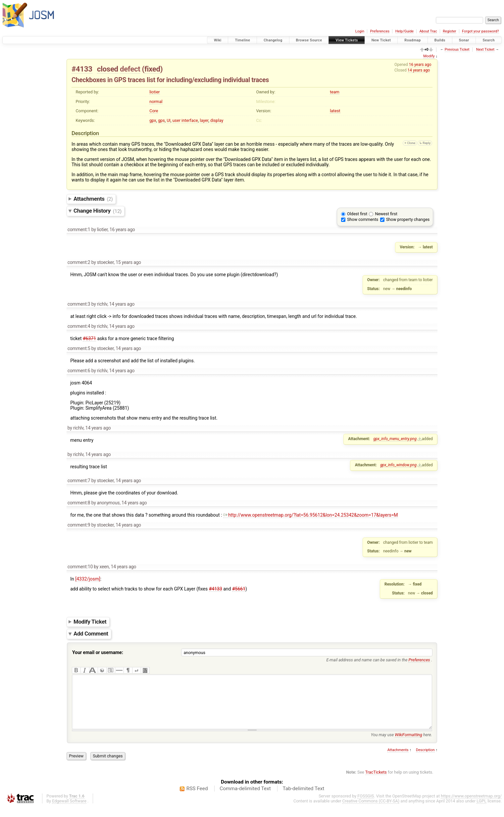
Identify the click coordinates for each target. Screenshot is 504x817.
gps (161, 120)
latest (335, 111)
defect (130, 69)
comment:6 (79, 371)
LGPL (481, 811)
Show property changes (408, 219)
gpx (153, 120)
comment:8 (79, 503)
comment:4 (79, 326)
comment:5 (79, 348)
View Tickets (347, 40)
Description (425, 760)
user (176, 120)
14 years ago (419, 70)
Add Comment (91, 634)
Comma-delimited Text (245, 798)
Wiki (218, 40)
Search (489, 40)
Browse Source (309, 40)
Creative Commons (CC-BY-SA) (371, 811)
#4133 (82, 69)
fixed (152, 69)
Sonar (464, 40)
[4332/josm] (88, 579)
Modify (429, 56)
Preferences (380, 31)
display (217, 120)
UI (169, 120)
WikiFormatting (408, 745)
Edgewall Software (69, 811)
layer (204, 120)
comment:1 (79, 230)
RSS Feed (197, 798)
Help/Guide (404, 31)
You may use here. (402, 745)
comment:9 (79, 525)
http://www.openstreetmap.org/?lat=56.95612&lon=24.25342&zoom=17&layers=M (311, 515)
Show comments (363, 219)
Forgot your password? (480, 31)
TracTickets (376, 782)
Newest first (386, 214)
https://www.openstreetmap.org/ (471, 806)
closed (108, 69)
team (335, 92)
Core (154, 111)
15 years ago (128, 262)
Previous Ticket (457, 50)
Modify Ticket (90, 622)
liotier (154, 92)
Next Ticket (485, 50)
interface (190, 120)
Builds (440, 40)
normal (156, 102)
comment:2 (79, 262)
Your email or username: (98, 652)
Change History (98, 211)
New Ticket (381, 40)
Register (449, 31)
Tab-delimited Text (303, 798)
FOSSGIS (366, 806)
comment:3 (79, 304)
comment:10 (80, 567)
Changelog (273, 40)
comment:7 (79, 481)
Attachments (93, 199)
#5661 (239, 589)
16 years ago (420, 65)
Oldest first (357, 214)
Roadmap (413, 40)
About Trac (428, 31)
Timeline (242, 40)
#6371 (89, 338)
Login (360, 31)
